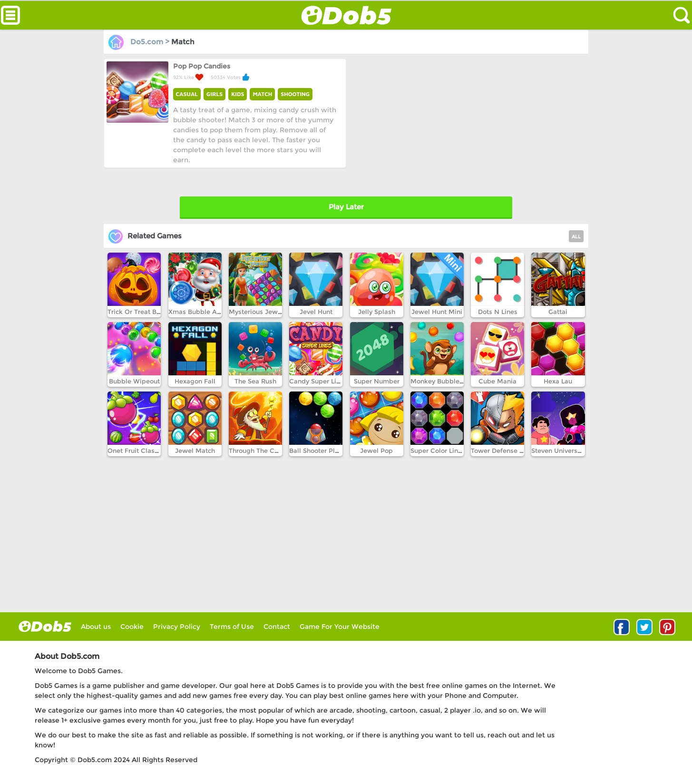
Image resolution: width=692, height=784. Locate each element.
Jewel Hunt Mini (437, 312)
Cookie (132, 627)
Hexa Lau (558, 381)
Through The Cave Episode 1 (273, 451)
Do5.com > (140, 42)
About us (96, 627)
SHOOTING (295, 94)
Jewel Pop (376, 451)
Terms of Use (232, 627)
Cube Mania (497, 381)
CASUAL (187, 94)
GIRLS (214, 94)
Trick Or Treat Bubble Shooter (154, 312)
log (45, 626)
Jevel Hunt (316, 312)
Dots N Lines (498, 312)
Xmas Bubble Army (199, 312)
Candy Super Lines (318, 381)
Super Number (377, 381)
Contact (277, 627)
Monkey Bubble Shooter (448, 381)
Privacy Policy (177, 627)
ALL (576, 237)
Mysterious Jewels (258, 312)
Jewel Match (195, 451)
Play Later (346, 207)
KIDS (238, 94)
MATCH (262, 94)
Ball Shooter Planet (319, 451)
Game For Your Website (340, 627)
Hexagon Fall (195, 381)
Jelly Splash (377, 312)
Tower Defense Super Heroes (516, 451)
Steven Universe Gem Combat (578, 451)
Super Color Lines (438, 451)
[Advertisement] (466, 125)
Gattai (558, 312)
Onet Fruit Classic (135, 451)
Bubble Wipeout (134, 381)
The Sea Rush (255, 381)
